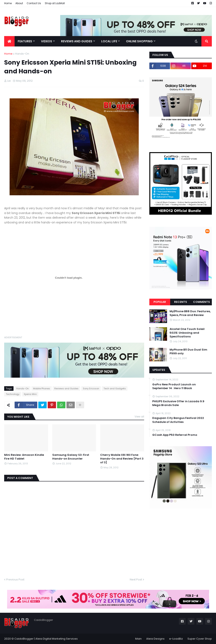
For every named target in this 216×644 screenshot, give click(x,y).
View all (139, 417)
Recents (181, 302)
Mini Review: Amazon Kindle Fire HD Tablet (24, 457)
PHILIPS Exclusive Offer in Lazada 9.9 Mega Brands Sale (178, 403)
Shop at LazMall (55, 3)
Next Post (136, 579)
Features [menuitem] (25, 41)
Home (8, 3)
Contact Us (34, 3)
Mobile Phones (42, 388)
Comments (202, 302)
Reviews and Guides (66, 388)
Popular (160, 302)
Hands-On (22, 54)
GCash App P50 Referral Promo (175, 435)
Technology (13, 394)
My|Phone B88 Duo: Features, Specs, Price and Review (190, 313)
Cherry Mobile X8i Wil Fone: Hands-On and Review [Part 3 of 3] (122, 459)
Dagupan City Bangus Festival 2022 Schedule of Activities (178, 420)
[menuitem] (9, 41)
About (19, 3)
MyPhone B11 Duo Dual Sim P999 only (188, 352)
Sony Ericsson (91, 388)
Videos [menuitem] (47, 41)
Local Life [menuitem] (109, 41)
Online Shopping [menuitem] (139, 41)
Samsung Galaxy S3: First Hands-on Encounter (71, 457)
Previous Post (15, 579)
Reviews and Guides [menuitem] (77, 41)
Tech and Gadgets (115, 388)
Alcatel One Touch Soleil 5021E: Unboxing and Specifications (187, 333)
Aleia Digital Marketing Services (57, 639)
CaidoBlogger (24, 639)
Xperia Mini (30, 394)
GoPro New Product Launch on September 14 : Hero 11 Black (174, 386)
